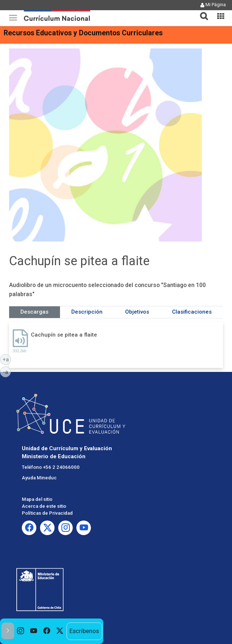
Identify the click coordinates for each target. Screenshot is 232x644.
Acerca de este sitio (44, 506)
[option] (21, 631)
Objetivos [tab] (137, 312)
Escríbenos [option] (84, 631)
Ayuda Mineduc (39, 478)
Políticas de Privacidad (47, 513)
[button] (201, 12)
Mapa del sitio (37, 499)
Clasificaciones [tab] (192, 312)
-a (7, 372)
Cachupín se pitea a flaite (64, 335)
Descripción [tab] (87, 312)
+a (7, 359)
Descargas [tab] (34, 312)
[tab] (201, 12)
